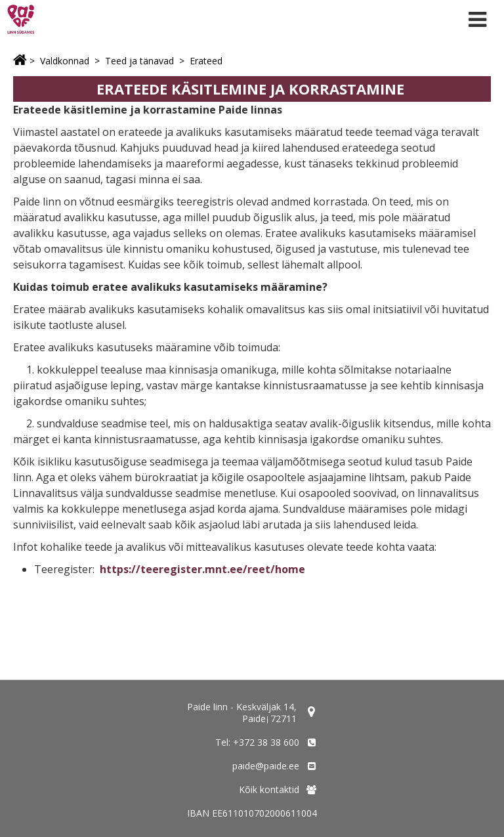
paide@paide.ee (266, 766)
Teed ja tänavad (139, 61)
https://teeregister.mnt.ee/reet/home (202, 569)
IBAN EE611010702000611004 (252, 813)
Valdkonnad (65, 61)
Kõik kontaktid (269, 789)
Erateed (206, 61)
